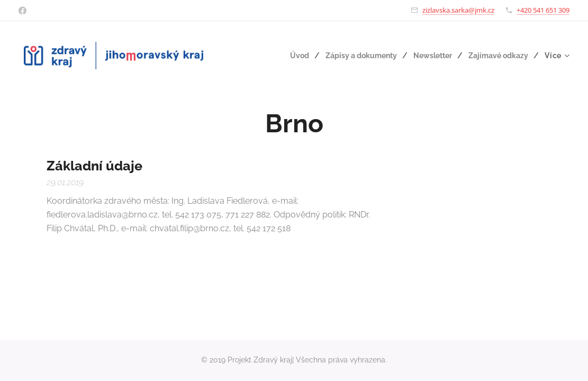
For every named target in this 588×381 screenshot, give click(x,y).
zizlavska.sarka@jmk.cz (458, 10)
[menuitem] (289, 56)
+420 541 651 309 (543, 10)
